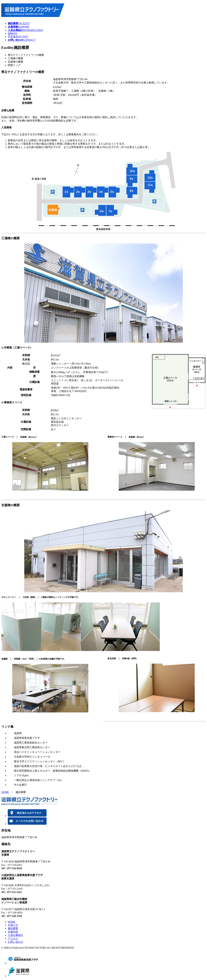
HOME (5, 792)
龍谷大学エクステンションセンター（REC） (40, 761)
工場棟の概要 (16, 58)
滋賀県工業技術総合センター (31, 743)
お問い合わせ (16, 942)
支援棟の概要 (16, 62)
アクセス (13, 939)
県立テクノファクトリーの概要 (26, 55)
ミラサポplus (21, 775)
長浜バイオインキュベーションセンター (37, 752)
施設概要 (13, 928)
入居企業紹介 (16, 935)
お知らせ (13, 925)
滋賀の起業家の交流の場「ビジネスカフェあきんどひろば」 (49, 766)
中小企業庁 (20, 785)
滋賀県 (18, 733)
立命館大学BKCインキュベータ (32, 757)
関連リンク (14, 65)
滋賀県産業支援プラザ (27, 738)
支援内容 (13, 932)
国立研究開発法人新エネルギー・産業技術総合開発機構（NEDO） (52, 771)
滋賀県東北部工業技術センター (32, 747)
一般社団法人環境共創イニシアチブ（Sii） (39, 780)
